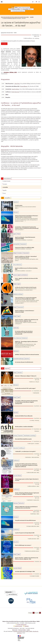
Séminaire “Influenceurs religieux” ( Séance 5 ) (26, 376)
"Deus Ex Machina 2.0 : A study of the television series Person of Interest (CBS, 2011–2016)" (26, 298)
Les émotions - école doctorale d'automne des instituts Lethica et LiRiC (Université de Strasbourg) (27, 228)
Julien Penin (17, 84)
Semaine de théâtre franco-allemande (24, 416)
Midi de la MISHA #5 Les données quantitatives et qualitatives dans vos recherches (26, 507)
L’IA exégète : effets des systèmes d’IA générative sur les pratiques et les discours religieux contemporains (26, 402)
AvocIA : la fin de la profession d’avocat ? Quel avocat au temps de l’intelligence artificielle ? (27, 494)
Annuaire (27, 626)
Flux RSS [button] (37, 613)
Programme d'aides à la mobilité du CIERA (25, 248)
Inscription (4, 44)
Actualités (32, 17)
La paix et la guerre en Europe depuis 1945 (25, 533)
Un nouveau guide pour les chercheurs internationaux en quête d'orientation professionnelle (24, 333)
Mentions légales (22, 630)
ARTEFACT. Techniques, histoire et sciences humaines (27, 355)
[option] (21, 206)
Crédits (28, 630)
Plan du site (15, 630)
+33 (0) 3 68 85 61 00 (22, 625)
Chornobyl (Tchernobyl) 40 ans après (23, 439)
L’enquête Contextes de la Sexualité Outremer (25, 520)
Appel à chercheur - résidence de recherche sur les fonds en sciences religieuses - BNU (27, 320)
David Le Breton (16, 89)
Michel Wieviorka (15, 92)
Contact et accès (18, 626)
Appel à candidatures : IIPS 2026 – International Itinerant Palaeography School (26, 257)
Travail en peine (19, 205)
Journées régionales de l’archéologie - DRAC (25, 572)
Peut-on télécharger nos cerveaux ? (23, 545)
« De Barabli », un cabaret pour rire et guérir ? (25, 451)
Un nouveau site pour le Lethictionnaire (24, 362)
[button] (33, 2)
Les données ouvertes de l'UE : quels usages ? (25, 388)
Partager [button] (30, 613)
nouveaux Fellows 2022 (10, 72)
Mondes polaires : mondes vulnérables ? (24, 427)
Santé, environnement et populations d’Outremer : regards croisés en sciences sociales (27, 216)
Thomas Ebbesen (24, 86)
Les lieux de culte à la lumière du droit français (26, 287)
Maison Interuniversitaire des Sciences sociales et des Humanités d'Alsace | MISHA (15, 17)
